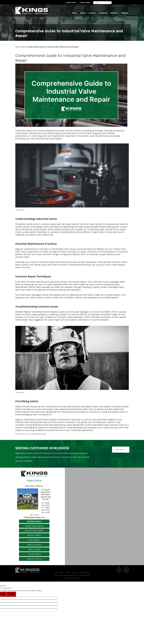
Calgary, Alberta (34, 554)
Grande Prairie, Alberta (34, 526)
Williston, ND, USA (34, 559)
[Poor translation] (11, 594)
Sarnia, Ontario (34, 549)
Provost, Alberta (34, 535)
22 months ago (26, 434)
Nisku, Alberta (34, 540)
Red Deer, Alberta (34, 521)
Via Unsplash (20, 210)
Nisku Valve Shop (34, 545)
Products (103, 13)
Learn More (119, 449)
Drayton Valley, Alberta (34, 530)
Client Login (85, 2)
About (83, 13)
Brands (125, 13)
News (74, 13)
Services (114, 13)
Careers (92, 13)
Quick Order (71, 2)
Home (18, 47)
